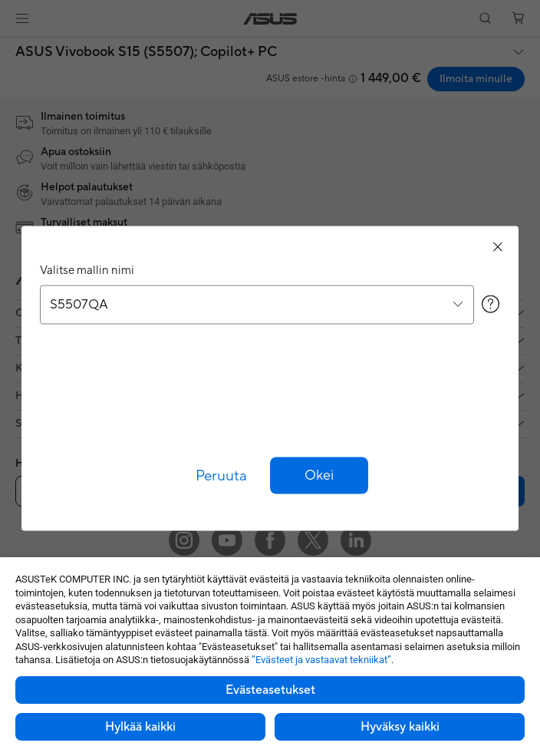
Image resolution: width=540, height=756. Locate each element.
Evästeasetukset (270, 690)
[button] (319, 475)
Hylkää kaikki (140, 727)
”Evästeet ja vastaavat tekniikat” (321, 660)
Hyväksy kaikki (400, 727)
